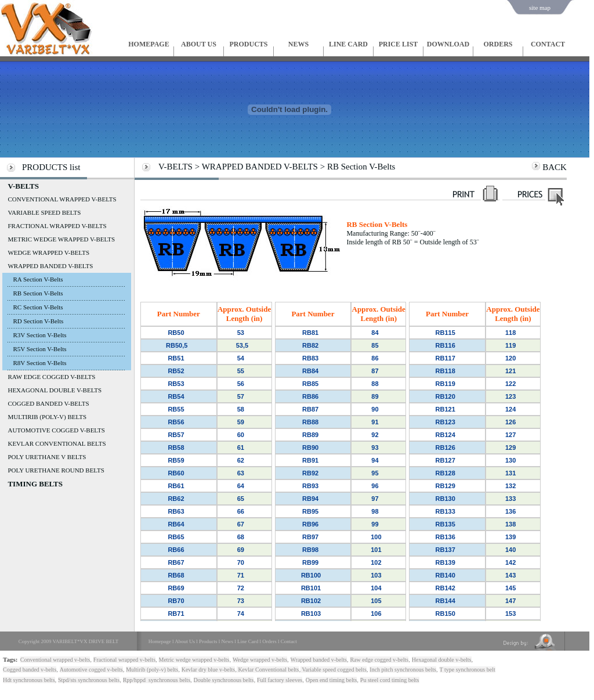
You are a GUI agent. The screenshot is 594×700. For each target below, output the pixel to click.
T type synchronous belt (468, 670)
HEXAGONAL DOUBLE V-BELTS (55, 390)
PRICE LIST (399, 44)
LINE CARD (348, 44)
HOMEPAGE (148, 44)
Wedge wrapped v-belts (260, 660)
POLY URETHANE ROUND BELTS (56, 470)
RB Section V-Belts (38, 293)
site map (540, 8)
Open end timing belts (332, 680)
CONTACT (548, 44)
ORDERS (498, 44)
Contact (289, 641)
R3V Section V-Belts (39, 335)
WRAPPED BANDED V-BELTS (50, 266)
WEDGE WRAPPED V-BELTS (48, 252)
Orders (269, 641)
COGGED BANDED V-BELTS (48, 403)
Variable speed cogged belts (334, 670)
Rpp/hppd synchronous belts (157, 680)
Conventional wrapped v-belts (55, 660)
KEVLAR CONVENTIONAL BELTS (57, 443)
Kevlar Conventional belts (268, 670)
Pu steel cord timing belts (390, 680)
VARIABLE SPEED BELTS (44, 212)
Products (208, 641)
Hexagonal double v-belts (442, 660)
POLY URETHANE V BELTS (47, 457)
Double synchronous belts (224, 680)
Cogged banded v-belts (30, 670)
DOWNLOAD (448, 44)
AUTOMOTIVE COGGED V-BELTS (56, 430)
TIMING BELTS (35, 484)
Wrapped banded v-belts (319, 660)
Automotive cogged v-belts (91, 670)
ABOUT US (199, 44)
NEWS (298, 44)
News (228, 641)
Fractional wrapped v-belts (124, 660)
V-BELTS (23, 186)
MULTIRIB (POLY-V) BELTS (47, 417)
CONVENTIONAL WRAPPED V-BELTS (62, 199)
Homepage (160, 641)
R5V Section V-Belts (39, 349)
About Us (185, 641)
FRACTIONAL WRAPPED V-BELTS (57, 226)
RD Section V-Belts (38, 321)
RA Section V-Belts (38, 279)
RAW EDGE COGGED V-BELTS (51, 377)
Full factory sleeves (280, 680)
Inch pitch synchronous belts (403, 670)
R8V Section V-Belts (39, 363)
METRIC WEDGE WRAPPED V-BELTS (61, 239)
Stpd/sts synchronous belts (89, 680)
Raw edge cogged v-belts (379, 660)
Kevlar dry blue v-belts (208, 670)
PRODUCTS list (51, 167)
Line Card (248, 641)
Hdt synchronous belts (29, 680)
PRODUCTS (248, 44)
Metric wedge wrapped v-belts (194, 660)
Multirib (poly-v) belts (152, 670)
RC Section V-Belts (38, 307)
